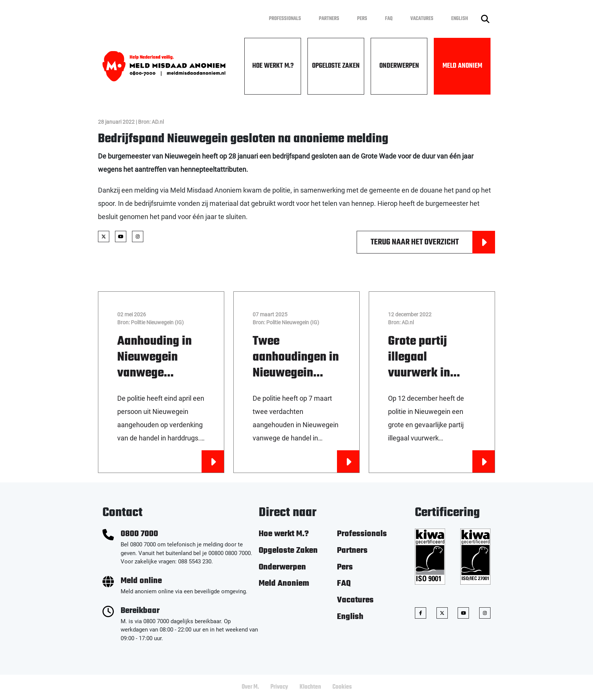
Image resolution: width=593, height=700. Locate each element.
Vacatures (422, 19)
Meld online (141, 581)
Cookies (342, 687)
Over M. (250, 687)
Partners (329, 19)
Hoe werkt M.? (273, 66)
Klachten (310, 687)
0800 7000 (139, 534)
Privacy (279, 687)
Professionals (285, 19)
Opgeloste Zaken (336, 66)
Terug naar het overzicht (433, 242)
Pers (362, 19)
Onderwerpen (399, 66)
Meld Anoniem (462, 66)
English (460, 19)
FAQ (389, 19)
